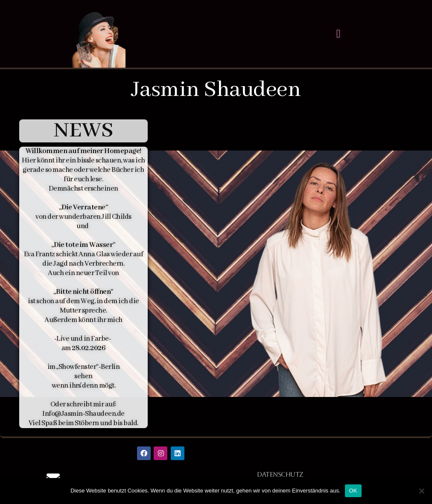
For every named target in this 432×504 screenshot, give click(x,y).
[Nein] (421, 491)
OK (353, 491)
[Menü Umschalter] (339, 34)
